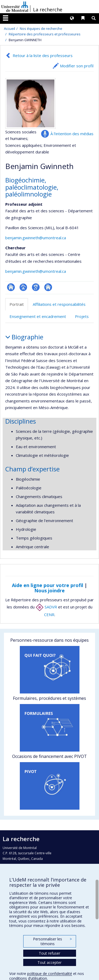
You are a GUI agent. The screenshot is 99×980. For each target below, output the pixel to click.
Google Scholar (36, 287)
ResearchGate (11, 287)
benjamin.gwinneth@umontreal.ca (36, 238)
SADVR (46, 607)
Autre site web (48, 287)
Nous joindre (49, 590)
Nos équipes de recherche (41, 29)
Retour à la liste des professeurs (43, 55)
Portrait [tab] (17, 304)
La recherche (48, 10)
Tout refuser (49, 953)
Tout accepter (49, 962)
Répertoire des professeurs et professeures (45, 34)
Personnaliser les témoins (52, 941)
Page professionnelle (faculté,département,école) (23, 287)
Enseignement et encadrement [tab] (38, 316)
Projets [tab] (82, 316)
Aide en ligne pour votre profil (48, 585)
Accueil (10, 29)
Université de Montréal (15, 7)
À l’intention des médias (72, 134)
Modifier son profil (77, 66)
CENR (49, 615)
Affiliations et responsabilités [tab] (59, 304)
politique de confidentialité (50, 974)
